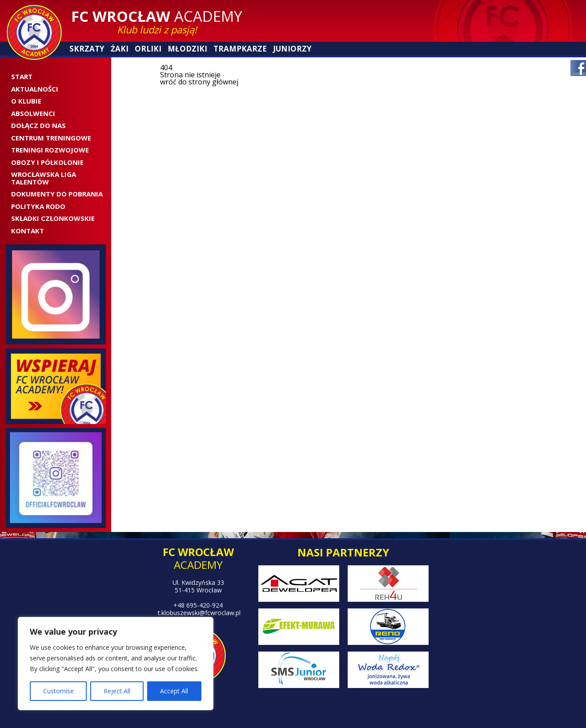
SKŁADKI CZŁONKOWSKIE (53, 218)
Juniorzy (292, 49)
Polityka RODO (38, 206)
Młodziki (187, 49)
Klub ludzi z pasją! (157, 29)
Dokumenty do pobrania (57, 194)
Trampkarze (240, 49)
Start (22, 76)
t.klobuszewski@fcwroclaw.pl (199, 613)
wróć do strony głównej (199, 82)
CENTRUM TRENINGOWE (51, 138)
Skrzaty (87, 49)
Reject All (117, 691)
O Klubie (26, 101)
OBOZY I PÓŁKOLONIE (47, 162)
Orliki (148, 49)
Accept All (174, 691)
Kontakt (28, 231)
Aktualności (35, 89)
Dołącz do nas (38, 125)
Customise (58, 691)
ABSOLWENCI (33, 113)
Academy (157, 16)
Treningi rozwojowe (50, 150)
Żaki (120, 49)
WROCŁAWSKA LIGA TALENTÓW (44, 178)
